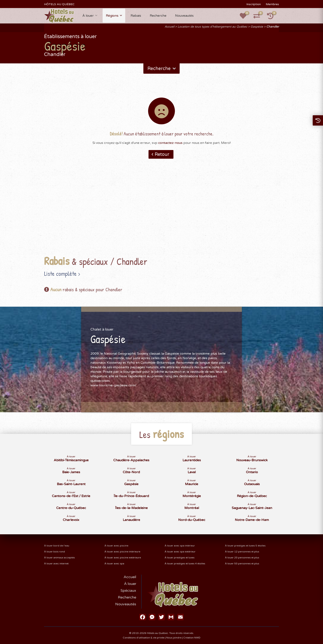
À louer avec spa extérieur (180, 552)
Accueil (169, 27)
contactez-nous (170, 143)
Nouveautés (184, 16)
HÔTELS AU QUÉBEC (59, 4)
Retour (162, 154)
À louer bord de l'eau (57, 546)
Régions (112, 16)
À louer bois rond (54, 552)
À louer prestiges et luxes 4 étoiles (185, 564)
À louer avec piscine (116, 546)
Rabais (136, 16)
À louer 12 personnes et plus (242, 552)
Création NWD (192, 638)
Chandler (273, 27)
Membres (272, 4)
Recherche (158, 16)
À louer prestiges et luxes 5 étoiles (245, 546)
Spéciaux (128, 590)
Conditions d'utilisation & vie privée (144, 638)
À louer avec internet (56, 564)
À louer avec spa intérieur (180, 546)
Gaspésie (257, 27)
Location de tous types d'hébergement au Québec (212, 27)
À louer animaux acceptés (59, 558)
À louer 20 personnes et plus (242, 558)
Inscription (254, 4)
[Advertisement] (161, 213)
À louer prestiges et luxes (180, 558)
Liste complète (60, 274)
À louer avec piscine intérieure (122, 552)
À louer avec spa (114, 564)
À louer (88, 16)
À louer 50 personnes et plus (242, 564)
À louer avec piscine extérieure (123, 558)
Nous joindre (174, 638)
